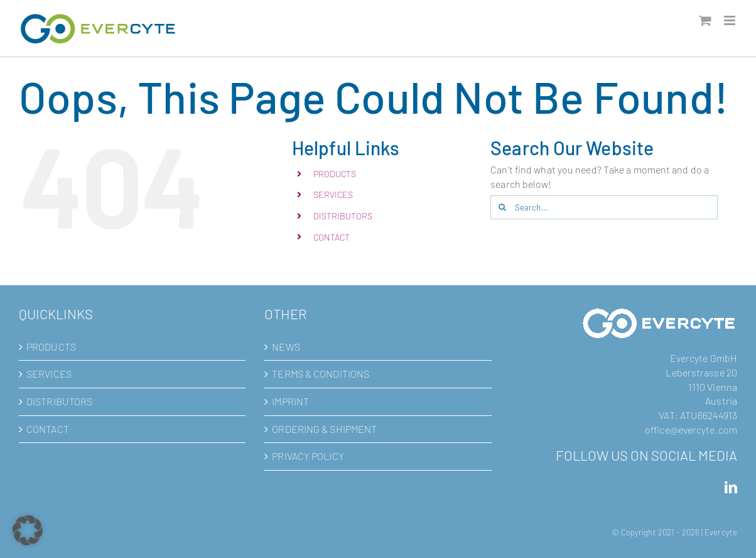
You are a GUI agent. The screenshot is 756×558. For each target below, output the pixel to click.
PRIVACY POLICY (308, 456)
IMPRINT (290, 401)
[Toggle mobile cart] (705, 20)
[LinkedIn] (731, 488)
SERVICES (333, 194)
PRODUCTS (335, 174)
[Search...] (604, 207)
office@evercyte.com (691, 429)
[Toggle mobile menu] (731, 20)
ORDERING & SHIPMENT (324, 429)
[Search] (502, 207)
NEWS (286, 347)
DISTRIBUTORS (343, 216)
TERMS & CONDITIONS (321, 374)
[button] (28, 530)
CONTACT (332, 237)
